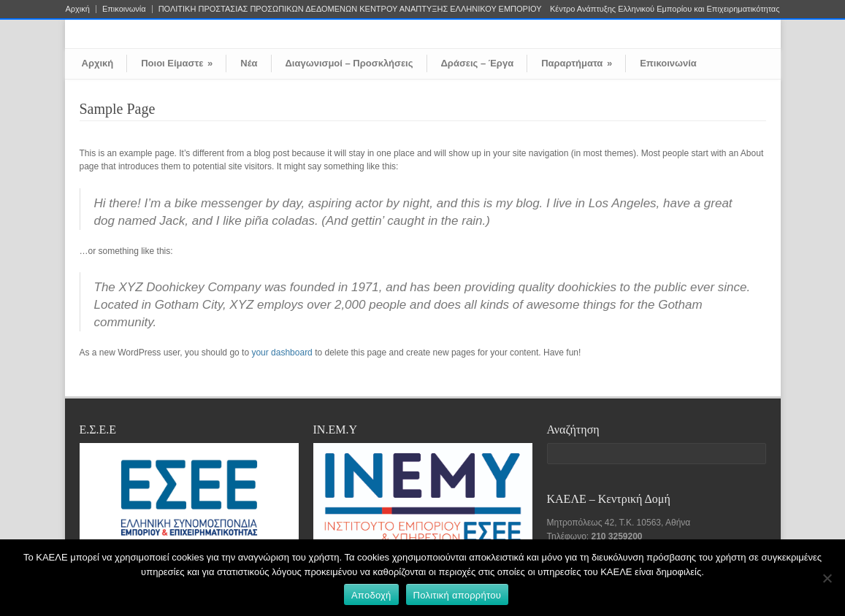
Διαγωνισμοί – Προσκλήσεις (349, 63)
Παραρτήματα (577, 63)
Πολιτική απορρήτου (457, 595)
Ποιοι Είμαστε (177, 63)
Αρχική (78, 9)
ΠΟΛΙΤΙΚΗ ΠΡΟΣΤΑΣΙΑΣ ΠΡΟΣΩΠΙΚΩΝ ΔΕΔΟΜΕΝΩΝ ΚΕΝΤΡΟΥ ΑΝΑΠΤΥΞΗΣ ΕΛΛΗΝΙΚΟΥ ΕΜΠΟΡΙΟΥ (350, 9)
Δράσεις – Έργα (478, 63)
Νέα (249, 63)
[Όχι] (827, 578)
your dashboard (282, 353)
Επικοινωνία (124, 9)
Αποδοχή (371, 595)
